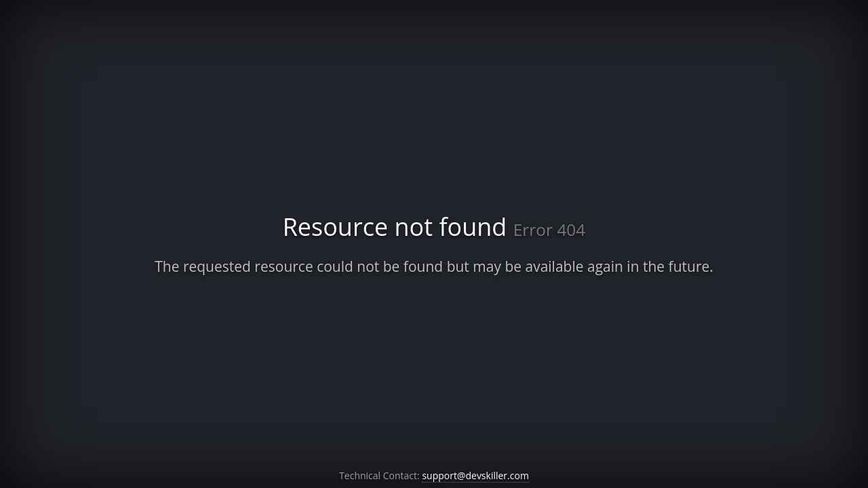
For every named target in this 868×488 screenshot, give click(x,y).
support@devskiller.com (475, 475)
